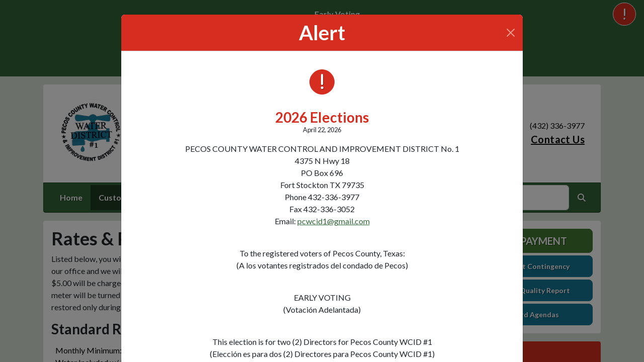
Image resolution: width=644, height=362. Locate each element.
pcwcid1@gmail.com (334, 221)
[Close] (511, 33)
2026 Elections (322, 117)
